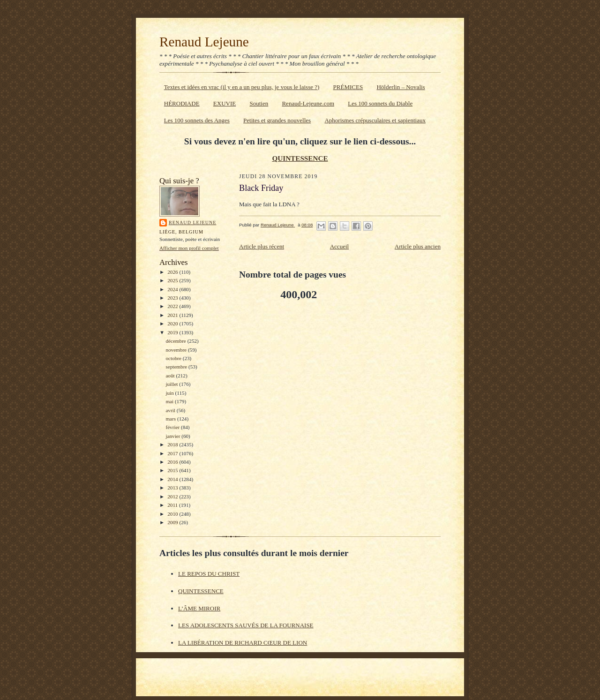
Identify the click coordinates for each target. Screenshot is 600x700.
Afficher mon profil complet (189, 248)
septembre (177, 367)
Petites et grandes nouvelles (277, 120)
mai (170, 401)
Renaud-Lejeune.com (308, 103)
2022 (173, 306)
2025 (173, 280)
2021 (173, 315)
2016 (173, 462)
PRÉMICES (348, 87)
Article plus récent (262, 246)
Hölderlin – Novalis (401, 87)
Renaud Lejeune (204, 42)
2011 (173, 505)
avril (171, 410)
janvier (173, 436)
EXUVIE (225, 103)
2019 (173, 332)
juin (170, 393)
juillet (172, 384)
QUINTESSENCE (300, 158)
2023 (173, 298)
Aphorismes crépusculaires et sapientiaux (375, 120)
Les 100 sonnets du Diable (380, 103)
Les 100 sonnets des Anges (197, 120)
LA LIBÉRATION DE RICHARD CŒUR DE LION (243, 643)
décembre (176, 341)
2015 (173, 470)
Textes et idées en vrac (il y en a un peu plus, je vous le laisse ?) (242, 87)
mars (171, 419)
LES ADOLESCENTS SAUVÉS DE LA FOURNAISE (246, 625)
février (173, 427)
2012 (173, 497)
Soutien (259, 103)
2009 (173, 522)
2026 (173, 272)
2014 (173, 479)
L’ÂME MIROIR (199, 608)
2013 (173, 488)
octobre (174, 358)
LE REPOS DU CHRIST (209, 574)
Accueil (339, 246)
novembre (176, 350)
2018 (173, 444)
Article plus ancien (418, 246)
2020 (173, 324)
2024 (173, 289)
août (171, 376)
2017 (173, 453)
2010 (173, 514)
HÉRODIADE (182, 103)
